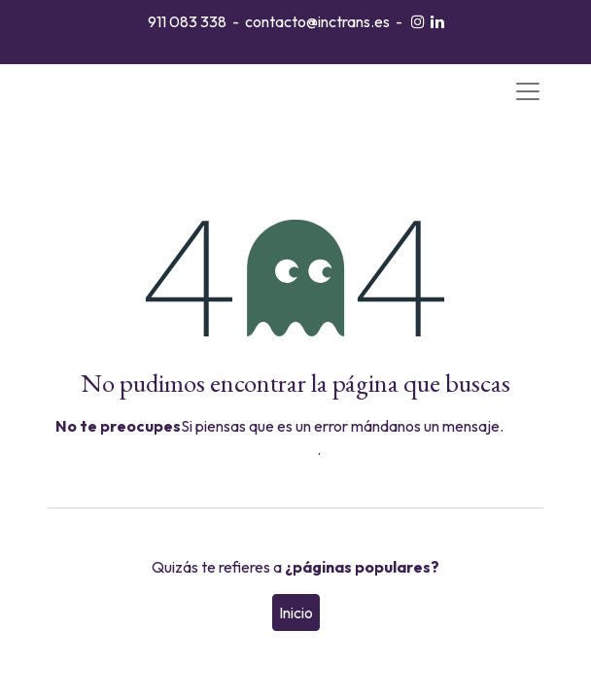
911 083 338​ (187, 21)
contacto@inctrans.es (317, 21)
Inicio (296, 612)
